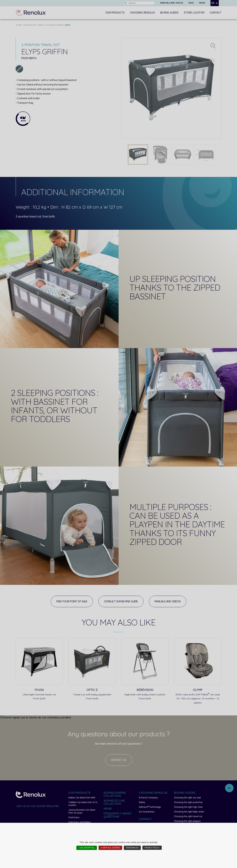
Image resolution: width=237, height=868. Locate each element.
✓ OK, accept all (87, 848)
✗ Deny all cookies (110, 848)
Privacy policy (152, 848)
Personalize (132, 848)
